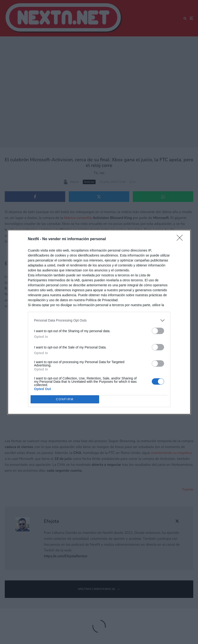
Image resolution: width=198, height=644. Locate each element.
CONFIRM (65, 399)
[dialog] (99, 322)
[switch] (158, 331)
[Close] (181, 239)
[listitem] (99, 320)
